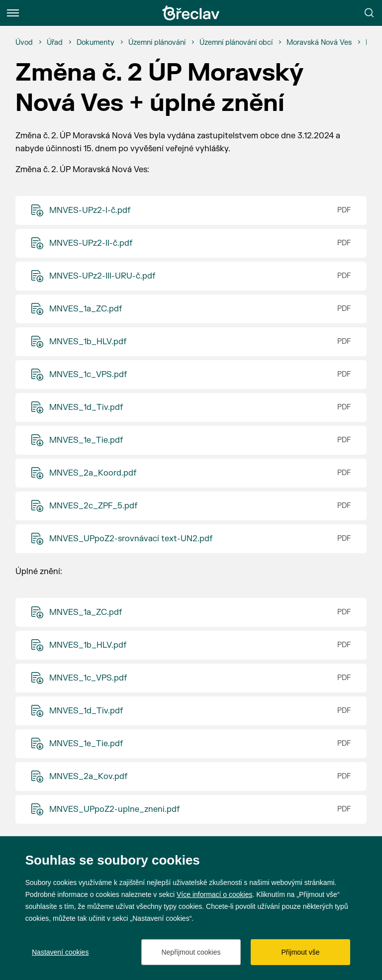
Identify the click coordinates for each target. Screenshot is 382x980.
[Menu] (13, 13)
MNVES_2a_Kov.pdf (88, 777)
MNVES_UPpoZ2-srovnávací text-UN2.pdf (131, 539)
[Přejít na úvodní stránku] (191, 13)
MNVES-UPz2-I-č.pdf (90, 210)
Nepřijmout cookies (191, 952)
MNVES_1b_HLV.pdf (88, 342)
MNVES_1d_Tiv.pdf (86, 407)
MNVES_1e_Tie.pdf (86, 440)
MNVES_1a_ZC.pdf (86, 309)
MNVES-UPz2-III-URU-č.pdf (102, 276)
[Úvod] (24, 43)
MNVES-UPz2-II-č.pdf (91, 243)
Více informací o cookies (215, 894)
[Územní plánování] (157, 43)
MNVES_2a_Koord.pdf (93, 473)
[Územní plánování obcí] (236, 43)
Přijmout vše (300, 952)
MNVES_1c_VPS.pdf (88, 375)
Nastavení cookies (60, 952)
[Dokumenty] (95, 43)
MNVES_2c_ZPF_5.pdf (93, 506)
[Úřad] (55, 43)
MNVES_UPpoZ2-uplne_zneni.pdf (114, 809)
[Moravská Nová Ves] (319, 43)
